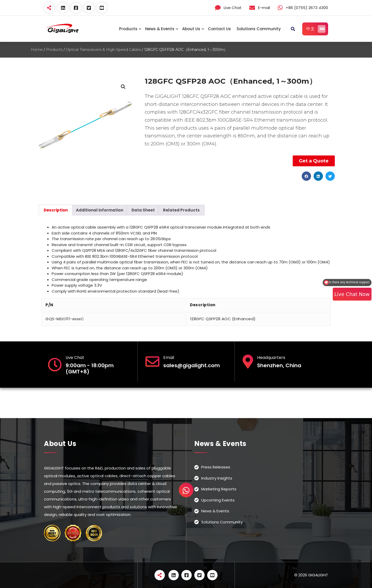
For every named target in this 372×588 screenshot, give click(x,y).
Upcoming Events (218, 500)
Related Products (181, 210)
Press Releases (216, 467)
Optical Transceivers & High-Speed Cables (103, 50)
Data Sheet (143, 210)
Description (56, 210)
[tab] (56, 210)
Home (37, 50)
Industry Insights (217, 478)
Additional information (100, 210)
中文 (316, 29)
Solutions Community (259, 29)
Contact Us (219, 29)
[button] (306, 176)
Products (128, 29)
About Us (191, 29)
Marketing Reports (219, 489)
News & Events (160, 29)
